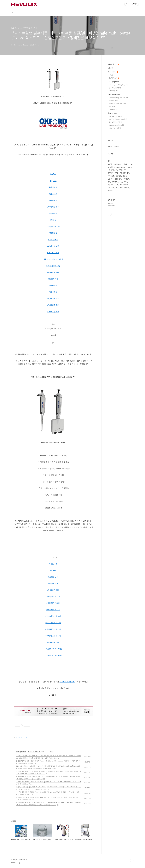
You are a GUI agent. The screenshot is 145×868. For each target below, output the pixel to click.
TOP (132, 860)
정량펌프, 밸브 (113, 100)
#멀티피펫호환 (53, 305)
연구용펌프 (111, 170)
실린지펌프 (111, 167)
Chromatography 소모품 (117, 125)
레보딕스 (114, 182)
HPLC (126, 182)
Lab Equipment (21, 752)
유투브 (110, 214)
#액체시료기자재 (53, 610)
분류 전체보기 (113, 64)
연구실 (125, 176)
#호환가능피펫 (53, 312)
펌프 (109, 182)
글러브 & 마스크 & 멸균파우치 (118, 119)
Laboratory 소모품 (115, 128)
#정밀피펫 (53, 233)
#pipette (53, 181)
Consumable (112, 113)
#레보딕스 (53, 564)
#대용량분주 (53, 240)
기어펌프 (127, 188)
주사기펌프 (112, 106)
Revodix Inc (113, 72)
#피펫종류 (53, 200)
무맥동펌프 (111, 176)
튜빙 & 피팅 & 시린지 (115, 122)
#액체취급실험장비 (53, 636)
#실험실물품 (53, 577)
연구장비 (110, 191)
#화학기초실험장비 (53, 623)
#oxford (53, 174)
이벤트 (111, 75)
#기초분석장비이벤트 (53, 655)
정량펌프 (118, 176)
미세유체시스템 (113, 109)
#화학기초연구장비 (53, 616)
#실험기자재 (53, 583)
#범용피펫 (53, 285)
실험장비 (110, 179)
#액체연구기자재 (53, 603)
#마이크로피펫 (53, 246)
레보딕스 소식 (114, 78)
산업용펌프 (118, 179)
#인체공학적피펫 (53, 227)
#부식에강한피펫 (53, 266)
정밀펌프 (110, 185)
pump (120, 182)
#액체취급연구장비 (53, 629)
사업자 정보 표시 (20, 737)
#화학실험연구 (53, 642)
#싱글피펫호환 (53, 299)
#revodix (53, 570)
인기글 (117, 146)
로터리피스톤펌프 (113, 173)
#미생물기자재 (53, 590)
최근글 (110, 146)
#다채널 (53, 220)
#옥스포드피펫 (53, 253)
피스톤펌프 (119, 170)
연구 (125, 170)
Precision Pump (114, 94)
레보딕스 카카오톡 (67, 682)
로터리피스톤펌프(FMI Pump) (118, 103)
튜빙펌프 (110, 164)
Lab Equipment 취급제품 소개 (118, 85)
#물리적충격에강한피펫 (53, 259)
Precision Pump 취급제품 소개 (118, 98)
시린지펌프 (125, 164)
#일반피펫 (53, 292)
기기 (117, 188)
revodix (129, 167)
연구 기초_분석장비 (34, 752)
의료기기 (111, 68)
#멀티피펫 (53, 187)
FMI (131, 164)
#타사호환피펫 (53, 272)
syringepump (120, 167)
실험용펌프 (111, 188)
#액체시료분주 (53, 207)
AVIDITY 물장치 (113, 91)
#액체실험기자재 (53, 597)
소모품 (116, 185)
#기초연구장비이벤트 (53, 649)
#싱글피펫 (53, 194)
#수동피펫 (53, 213)
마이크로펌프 (124, 185)
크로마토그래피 (125, 173)
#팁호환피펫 (53, 279)
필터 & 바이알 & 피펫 (115, 116)
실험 (121, 188)
